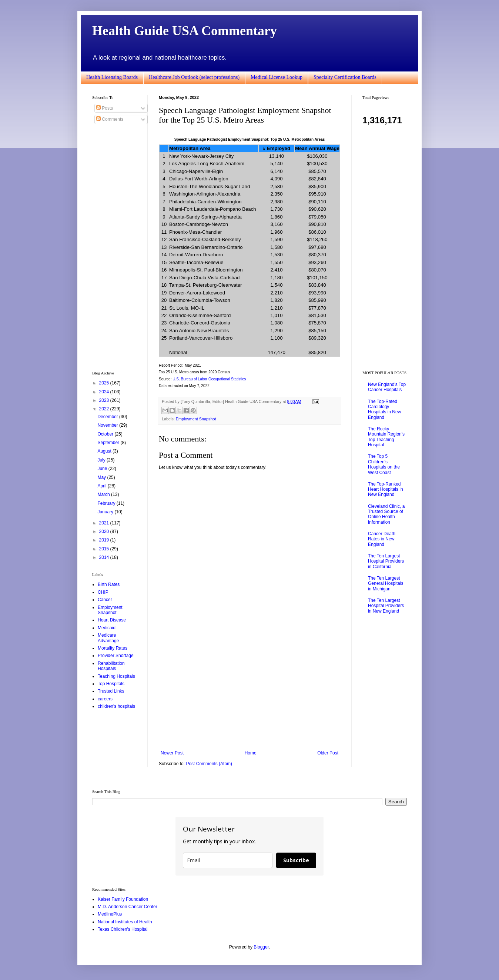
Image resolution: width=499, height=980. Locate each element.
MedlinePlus (110, 914)
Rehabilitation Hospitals (111, 666)
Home (251, 753)
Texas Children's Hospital (123, 929)
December (108, 417)
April (102, 486)
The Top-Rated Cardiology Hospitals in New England (384, 409)
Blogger (261, 947)
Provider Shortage (116, 656)
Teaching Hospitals (116, 676)
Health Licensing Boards (112, 77)
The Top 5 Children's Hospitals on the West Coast (384, 464)
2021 (105, 523)
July (102, 460)
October (106, 434)
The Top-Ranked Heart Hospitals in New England (386, 489)
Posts (105, 108)
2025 (105, 383)
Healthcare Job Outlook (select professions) (194, 77)
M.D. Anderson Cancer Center (128, 907)
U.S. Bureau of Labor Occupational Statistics (209, 379)
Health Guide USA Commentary (185, 31)
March (104, 494)
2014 (105, 557)
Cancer (105, 600)
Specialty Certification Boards (345, 77)
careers (105, 699)
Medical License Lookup (277, 77)
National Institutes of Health (125, 922)
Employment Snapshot (196, 419)
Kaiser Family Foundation (123, 899)
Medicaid (107, 628)
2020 (105, 531)
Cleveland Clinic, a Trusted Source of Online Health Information (386, 514)
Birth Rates (109, 584)
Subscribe (296, 860)
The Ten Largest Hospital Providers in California (386, 561)
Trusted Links (111, 691)
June (103, 469)
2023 (105, 400)
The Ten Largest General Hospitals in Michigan (386, 584)
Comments (110, 119)
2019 (105, 540)
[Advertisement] (249, 689)
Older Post (328, 753)
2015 (105, 549)
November (108, 425)
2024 (105, 392)
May (102, 477)
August (105, 451)
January (106, 512)
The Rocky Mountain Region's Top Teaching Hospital (386, 437)
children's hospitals (116, 706)
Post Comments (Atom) (209, 764)
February (107, 503)
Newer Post (172, 753)
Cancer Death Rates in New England (382, 539)
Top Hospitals (111, 684)
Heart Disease (112, 620)
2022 (105, 409)
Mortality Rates (113, 648)
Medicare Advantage (108, 638)
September (109, 443)
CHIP (103, 592)
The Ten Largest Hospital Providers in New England (386, 606)
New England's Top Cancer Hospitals (387, 387)
